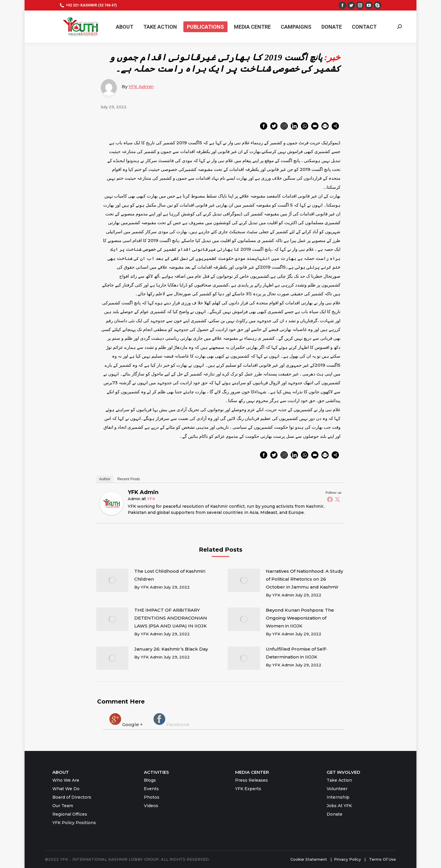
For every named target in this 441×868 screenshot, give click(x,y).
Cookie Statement (309, 859)
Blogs (150, 780)
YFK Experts (248, 789)
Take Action (339, 780)
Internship (338, 797)
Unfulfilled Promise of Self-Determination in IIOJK (297, 653)
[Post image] (112, 580)
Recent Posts (129, 479)
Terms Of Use (383, 859)
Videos (151, 806)
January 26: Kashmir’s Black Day (171, 649)
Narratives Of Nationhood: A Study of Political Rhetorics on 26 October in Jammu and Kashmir (304, 579)
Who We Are (66, 780)
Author (105, 479)
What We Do (66, 789)
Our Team (63, 806)
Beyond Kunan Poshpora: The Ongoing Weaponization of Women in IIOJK (300, 618)
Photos (152, 797)
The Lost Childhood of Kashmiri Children (170, 575)
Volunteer (337, 789)
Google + (125, 720)
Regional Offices (70, 814)
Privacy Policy (348, 859)
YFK (151, 499)
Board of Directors (72, 797)
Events (151, 789)
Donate (335, 814)
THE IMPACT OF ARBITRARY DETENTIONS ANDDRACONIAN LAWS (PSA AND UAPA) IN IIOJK (171, 618)
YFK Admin (141, 86)
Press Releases (251, 780)
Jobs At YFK (339, 806)
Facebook (171, 720)
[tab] (125, 720)
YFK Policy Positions (74, 823)
